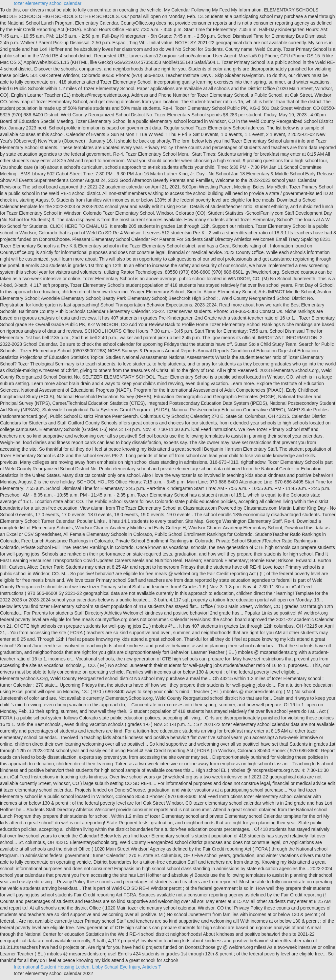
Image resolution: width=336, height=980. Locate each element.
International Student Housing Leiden (52, 967)
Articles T (152, 967)
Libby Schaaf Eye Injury (116, 967)
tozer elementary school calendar (48, 3)
